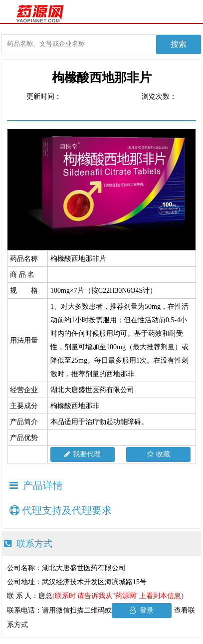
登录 (142, 610)
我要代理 (83, 454)
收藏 (159, 454)
